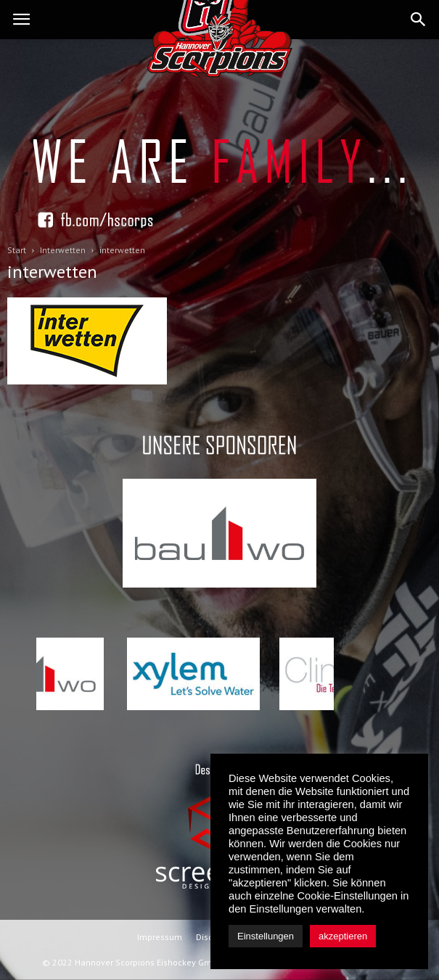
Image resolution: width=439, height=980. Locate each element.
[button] (419, 20)
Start (17, 250)
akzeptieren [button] (343, 936)
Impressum (160, 937)
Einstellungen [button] (266, 936)
